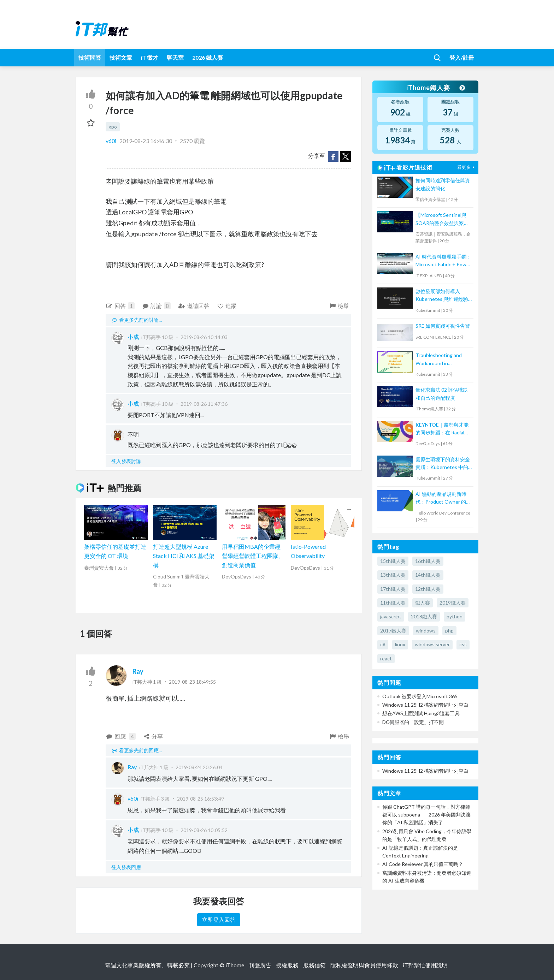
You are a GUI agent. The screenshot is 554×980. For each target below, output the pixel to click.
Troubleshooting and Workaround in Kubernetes (439, 360)
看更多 (467, 167)
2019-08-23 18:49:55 (192, 682)
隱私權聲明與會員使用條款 (364, 965)
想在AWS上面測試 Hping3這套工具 (421, 713)
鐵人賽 (423, 603)
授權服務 (287, 965)
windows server (432, 644)
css (463, 644)
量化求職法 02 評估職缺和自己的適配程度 (442, 394)
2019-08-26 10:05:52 (204, 830)
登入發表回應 (126, 867)
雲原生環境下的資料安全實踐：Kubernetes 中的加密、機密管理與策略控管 (443, 464)
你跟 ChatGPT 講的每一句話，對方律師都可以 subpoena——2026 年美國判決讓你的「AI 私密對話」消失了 (426, 815)
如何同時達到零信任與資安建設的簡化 (443, 184)
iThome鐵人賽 (435, 88)
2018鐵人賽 (424, 616)
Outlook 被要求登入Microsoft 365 (420, 696)
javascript (391, 616)
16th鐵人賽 (428, 561)
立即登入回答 (219, 919)
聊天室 (175, 57)
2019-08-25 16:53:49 (201, 799)
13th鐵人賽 (393, 575)
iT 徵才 (149, 57)
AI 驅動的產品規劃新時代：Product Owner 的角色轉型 (443, 498)
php (449, 631)
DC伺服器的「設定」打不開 (413, 722)
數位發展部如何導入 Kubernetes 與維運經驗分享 (442, 296)
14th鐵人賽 (428, 575)
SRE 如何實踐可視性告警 (443, 326)
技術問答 (90, 57)
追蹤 (227, 306)
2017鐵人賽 (393, 631)
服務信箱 (314, 965)
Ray (138, 671)
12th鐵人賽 (428, 589)
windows (426, 631)
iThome (235, 965)
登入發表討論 (126, 461)
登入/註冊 (462, 57)
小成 (133, 337)
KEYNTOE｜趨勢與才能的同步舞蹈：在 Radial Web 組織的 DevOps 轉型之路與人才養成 (442, 429)
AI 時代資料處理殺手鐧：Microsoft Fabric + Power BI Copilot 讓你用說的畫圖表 (443, 261)
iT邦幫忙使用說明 (425, 965)
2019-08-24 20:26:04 (199, 767)
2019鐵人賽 (453, 603)
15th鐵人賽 (393, 561)
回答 (120, 306)
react (386, 658)
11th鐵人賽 (393, 603)
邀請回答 (194, 306)
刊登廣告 (260, 965)
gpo (113, 127)
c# (383, 644)
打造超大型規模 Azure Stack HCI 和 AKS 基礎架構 (184, 556)
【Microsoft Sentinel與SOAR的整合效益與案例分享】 (442, 219)
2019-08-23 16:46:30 (146, 141)
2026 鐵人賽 (208, 57)
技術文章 (121, 57)
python (455, 616)
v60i (111, 141)
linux (400, 644)
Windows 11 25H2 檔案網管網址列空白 (425, 705)
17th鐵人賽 (393, 589)
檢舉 (339, 306)
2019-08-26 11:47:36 (204, 404)
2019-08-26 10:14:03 (204, 337)
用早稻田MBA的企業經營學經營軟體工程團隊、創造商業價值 (253, 556)
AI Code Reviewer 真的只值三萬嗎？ (423, 864)
